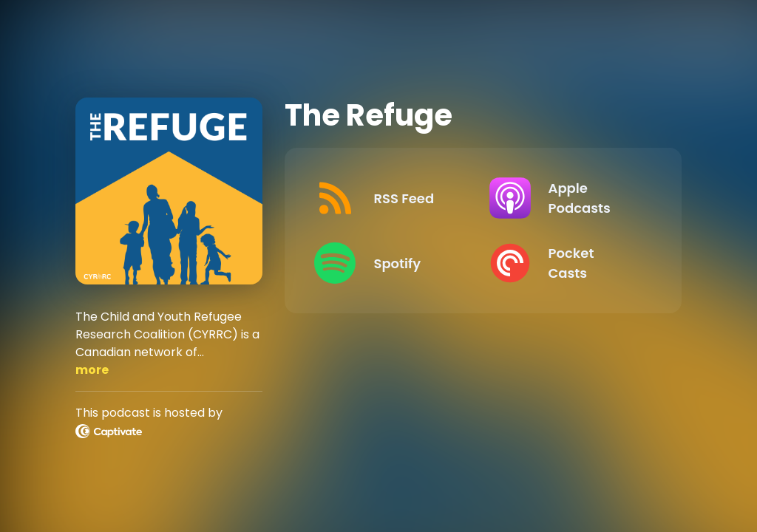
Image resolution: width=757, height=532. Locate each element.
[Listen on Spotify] (390, 263)
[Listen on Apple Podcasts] (565, 198)
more (92, 370)
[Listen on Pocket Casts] (565, 263)
